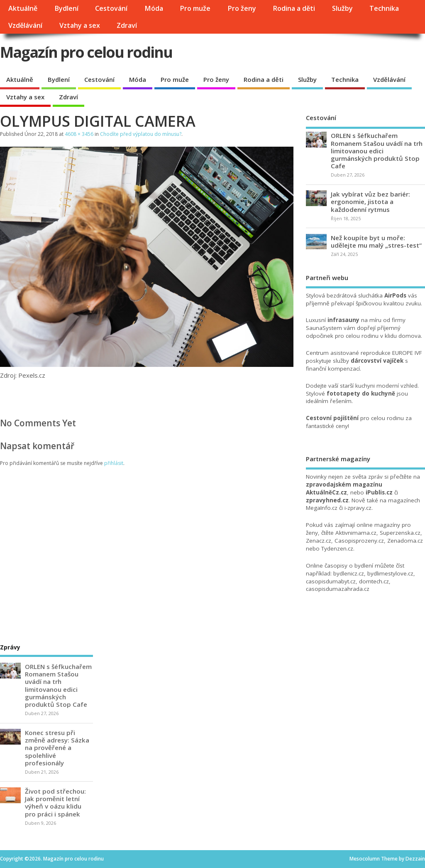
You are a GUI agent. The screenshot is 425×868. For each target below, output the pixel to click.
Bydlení (66, 8)
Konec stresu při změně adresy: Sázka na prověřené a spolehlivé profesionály (57, 748)
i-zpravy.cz (358, 508)
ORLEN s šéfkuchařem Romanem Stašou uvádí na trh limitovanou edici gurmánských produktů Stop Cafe (377, 151)
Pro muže (195, 8)
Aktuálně (23, 8)
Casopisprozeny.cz (359, 541)
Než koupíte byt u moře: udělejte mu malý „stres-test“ (376, 241)
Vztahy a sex (80, 25)
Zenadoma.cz (405, 541)
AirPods (395, 295)
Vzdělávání (25, 25)
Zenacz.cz (319, 541)
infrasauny (343, 320)
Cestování (111, 8)
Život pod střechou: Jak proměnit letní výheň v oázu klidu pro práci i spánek (55, 803)
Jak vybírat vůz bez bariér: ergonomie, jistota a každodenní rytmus (370, 202)
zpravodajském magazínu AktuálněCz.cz (344, 488)
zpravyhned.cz (327, 500)
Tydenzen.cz (337, 548)
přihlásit (114, 463)
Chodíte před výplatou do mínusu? (141, 134)
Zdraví (127, 25)
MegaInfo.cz (322, 508)
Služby (342, 8)
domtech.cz (374, 581)
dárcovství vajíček (377, 361)
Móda (154, 8)
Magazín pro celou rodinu (86, 52)
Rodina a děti (294, 8)
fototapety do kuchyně (361, 393)
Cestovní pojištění (332, 418)
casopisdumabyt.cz (331, 581)
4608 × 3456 (79, 134)
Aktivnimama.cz (356, 533)
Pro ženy (242, 8)
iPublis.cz (379, 492)
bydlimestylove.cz (390, 573)
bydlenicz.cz (349, 573)
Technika (384, 8)
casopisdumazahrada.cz (338, 589)
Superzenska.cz (400, 533)
